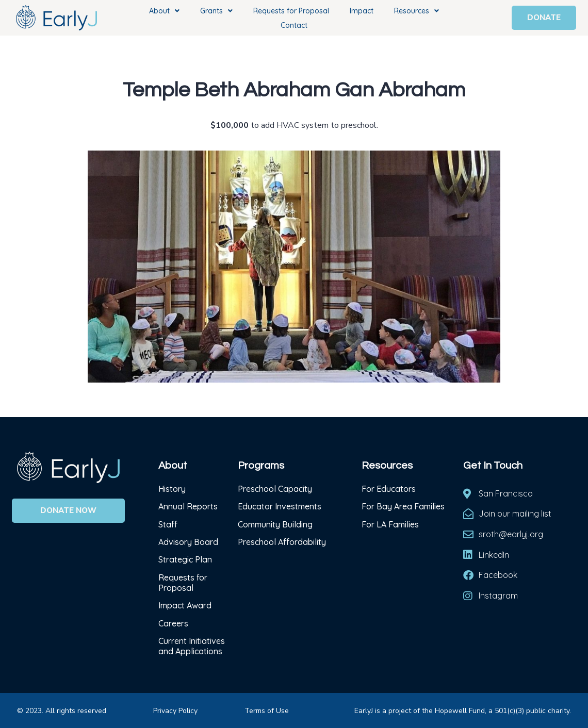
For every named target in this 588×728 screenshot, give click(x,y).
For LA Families (390, 524)
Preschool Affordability (282, 542)
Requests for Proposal (291, 11)
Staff (168, 524)
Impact (362, 11)
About (164, 11)
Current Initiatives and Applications (192, 646)
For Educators (389, 489)
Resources (417, 11)
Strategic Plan (185, 559)
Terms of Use (267, 711)
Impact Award (185, 605)
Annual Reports (188, 506)
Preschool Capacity (275, 489)
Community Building (275, 524)
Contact (294, 25)
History (173, 489)
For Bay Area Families (403, 506)
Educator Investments (280, 506)
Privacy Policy (175, 711)
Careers (173, 623)
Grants (216, 11)
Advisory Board (188, 542)
